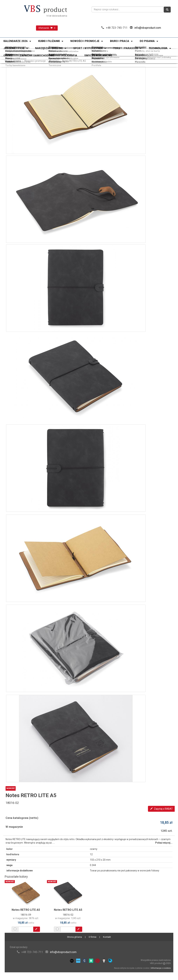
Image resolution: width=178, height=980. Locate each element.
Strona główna (13, 61)
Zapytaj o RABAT (161, 809)
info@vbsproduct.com (148, 28)
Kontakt (107, 937)
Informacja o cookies (161, 968)
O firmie (92, 937)
